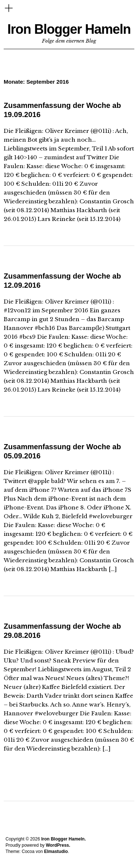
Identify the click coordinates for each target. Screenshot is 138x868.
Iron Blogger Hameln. (63, 839)
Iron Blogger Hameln (69, 29)
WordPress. (58, 845)
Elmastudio (56, 851)
